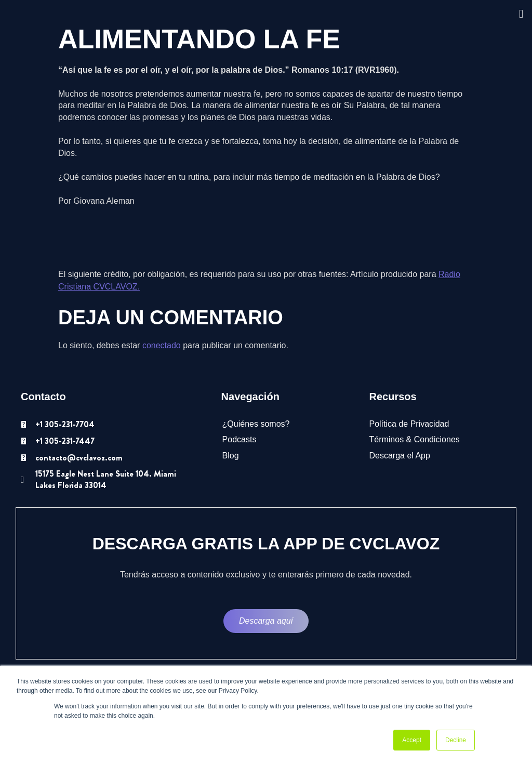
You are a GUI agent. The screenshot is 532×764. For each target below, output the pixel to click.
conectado (162, 345)
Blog (231, 456)
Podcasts (240, 439)
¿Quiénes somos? (256, 424)
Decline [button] (456, 740)
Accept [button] (412, 740)
